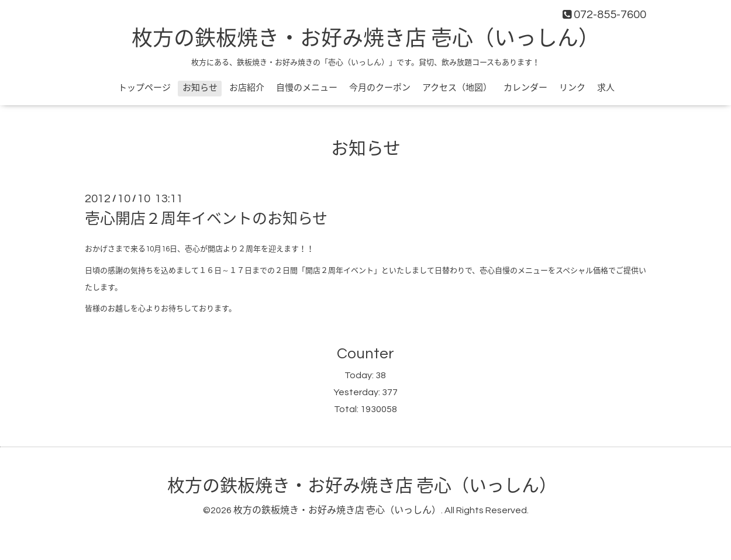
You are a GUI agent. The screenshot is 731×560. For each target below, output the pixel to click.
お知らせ (200, 88)
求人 (606, 88)
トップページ (144, 88)
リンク (572, 88)
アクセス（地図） (457, 88)
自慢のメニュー (307, 88)
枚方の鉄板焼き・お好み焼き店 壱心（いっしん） (365, 39)
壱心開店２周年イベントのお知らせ (206, 219)
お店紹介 (247, 88)
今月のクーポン (380, 88)
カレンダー (525, 88)
